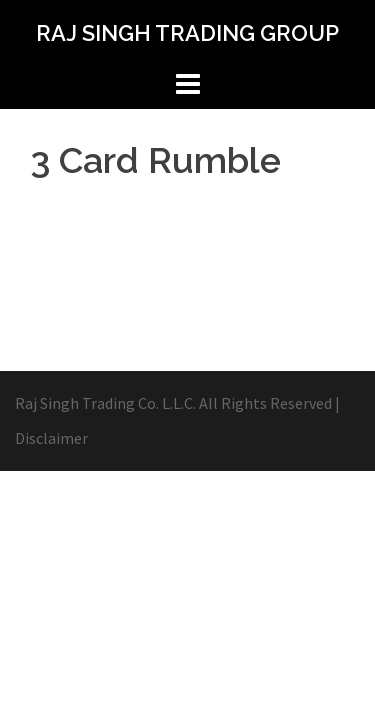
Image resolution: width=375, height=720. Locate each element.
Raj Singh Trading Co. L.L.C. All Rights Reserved (173, 403)
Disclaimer (51, 438)
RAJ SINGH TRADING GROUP (187, 33)
